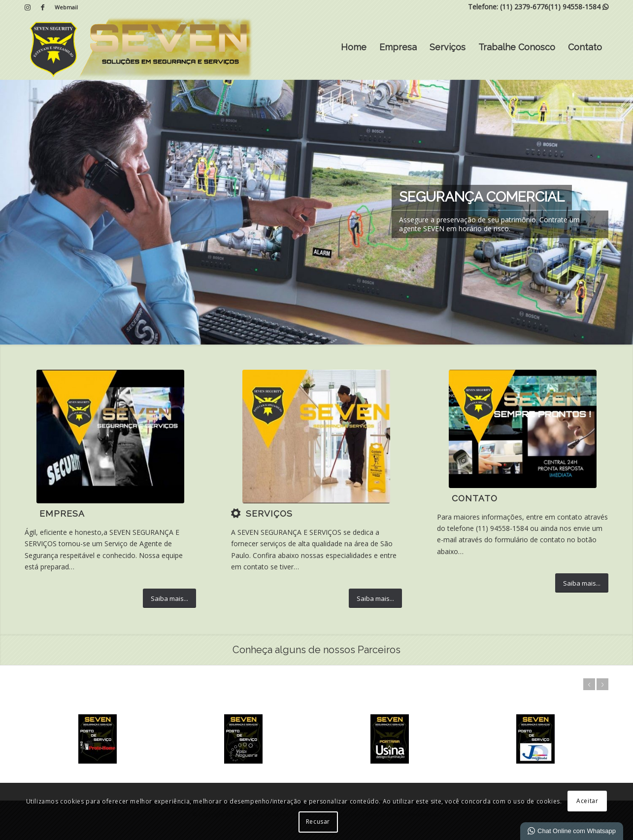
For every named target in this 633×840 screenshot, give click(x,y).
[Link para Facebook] (42, 7)
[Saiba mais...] (169, 598)
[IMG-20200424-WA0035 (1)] (523, 429)
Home (354, 47)
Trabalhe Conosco (517, 47)
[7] (316, 437)
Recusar (318, 822)
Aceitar (587, 801)
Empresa (398, 47)
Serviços (448, 47)
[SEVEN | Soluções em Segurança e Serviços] (140, 47)
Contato (585, 47)
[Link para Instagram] (27, 7)
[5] (110, 437)
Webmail (66, 7)
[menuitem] (64, 7)
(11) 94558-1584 (574, 7)
